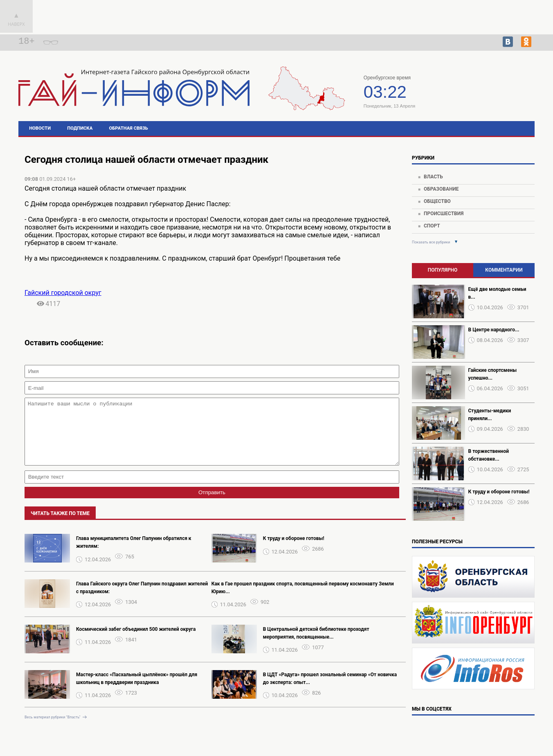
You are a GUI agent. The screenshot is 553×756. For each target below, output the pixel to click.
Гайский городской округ (63, 293)
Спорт (432, 226)
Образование (441, 189)
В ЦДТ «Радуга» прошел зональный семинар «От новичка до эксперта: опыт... (330, 691)
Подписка (80, 128)
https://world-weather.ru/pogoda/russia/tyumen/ (484, 97)
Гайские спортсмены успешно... (493, 374)
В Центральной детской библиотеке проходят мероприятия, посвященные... (316, 645)
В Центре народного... (494, 330)
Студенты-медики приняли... (490, 415)
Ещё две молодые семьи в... (497, 293)
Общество (437, 201)
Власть (433, 177)
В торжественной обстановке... (489, 455)
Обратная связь (129, 128)
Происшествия (444, 214)
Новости (40, 128)
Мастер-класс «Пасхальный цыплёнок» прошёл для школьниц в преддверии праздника (137, 691)
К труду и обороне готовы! (294, 551)
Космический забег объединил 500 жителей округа (136, 641)
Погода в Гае (483, 90)
